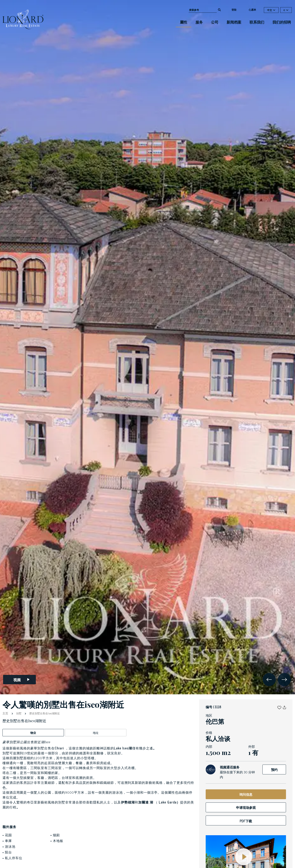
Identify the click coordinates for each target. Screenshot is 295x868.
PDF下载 (246, 821)
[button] (279, 707)
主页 (6, 713)
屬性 (184, 22)
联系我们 (257, 22)
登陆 (234, 10)
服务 (199, 22)
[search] (219, 9)
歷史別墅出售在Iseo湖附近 (44, 713)
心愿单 (252, 10)
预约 (274, 769)
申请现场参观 (246, 807)
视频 (22, 680)
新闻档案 (234, 22)
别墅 (19, 713)
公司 (215, 22)
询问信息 (246, 794)
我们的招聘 (282, 22)
